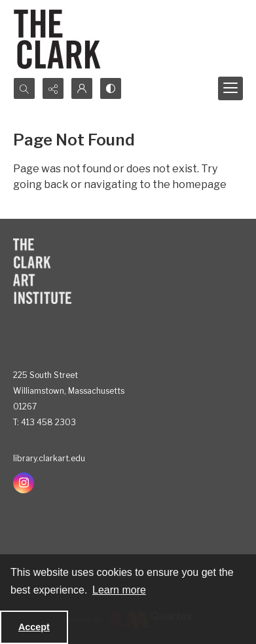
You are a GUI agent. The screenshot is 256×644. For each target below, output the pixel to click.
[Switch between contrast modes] (111, 88)
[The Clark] (59, 39)
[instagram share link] (24, 483)
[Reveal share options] (53, 88)
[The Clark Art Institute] (42, 271)
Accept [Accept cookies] (34, 627)
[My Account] (82, 88)
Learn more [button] (119, 590)
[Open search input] (24, 88)
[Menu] (230, 88)
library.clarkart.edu (49, 458)
